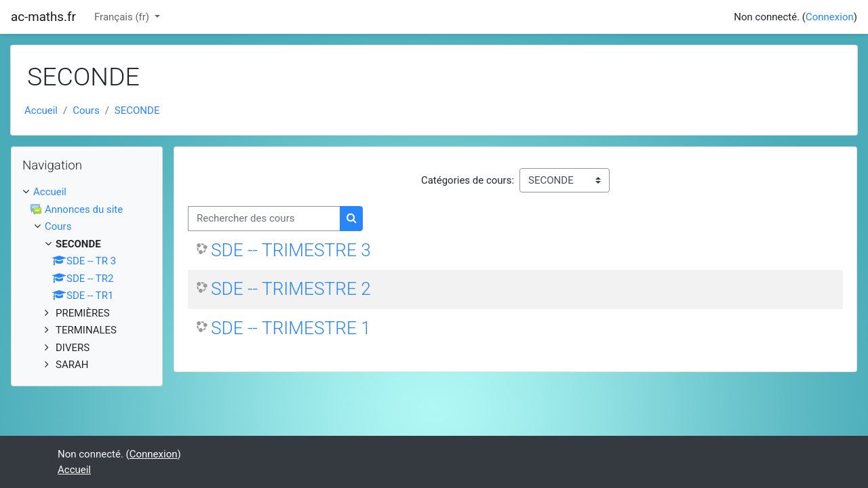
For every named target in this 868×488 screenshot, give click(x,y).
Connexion (830, 17)
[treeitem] (87, 192)
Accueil (41, 110)
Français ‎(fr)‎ (123, 17)
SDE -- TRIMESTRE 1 (291, 328)
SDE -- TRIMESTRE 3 (291, 250)
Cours (86, 110)
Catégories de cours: (468, 180)
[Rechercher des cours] (264, 219)
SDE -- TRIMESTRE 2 (291, 289)
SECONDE (137, 110)
